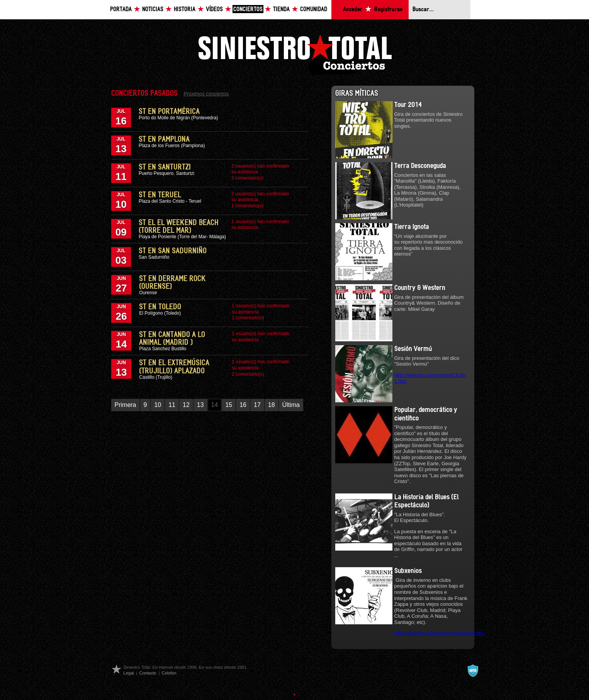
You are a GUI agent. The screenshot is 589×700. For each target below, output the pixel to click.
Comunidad (314, 9)
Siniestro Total (295, 53)
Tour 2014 (408, 105)
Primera (126, 405)
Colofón (169, 673)
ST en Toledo (160, 307)
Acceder (353, 9)
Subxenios (408, 571)
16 (243, 405)
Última (291, 405)
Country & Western (420, 288)
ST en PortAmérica (169, 112)
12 (186, 405)
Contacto (148, 673)
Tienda (281, 9)
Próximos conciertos (206, 94)
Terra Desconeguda (420, 166)
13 (200, 405)
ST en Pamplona (164, 139)
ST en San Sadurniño (173, 251)
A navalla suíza (473, 671)
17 (257, 405)
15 (229, 405)
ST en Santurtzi (165, 167)
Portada (121, 9)
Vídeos (214, 9)
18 (272, 405)
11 (172, 405)
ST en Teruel (160, 195)
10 (158, 405)
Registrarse (388, 9)
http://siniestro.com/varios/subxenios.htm (440, 633)
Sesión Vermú (413, 349)
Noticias (153, 9)
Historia (185, 9)
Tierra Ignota (412, 227)
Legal (129, 673)
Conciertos (248, 9)
